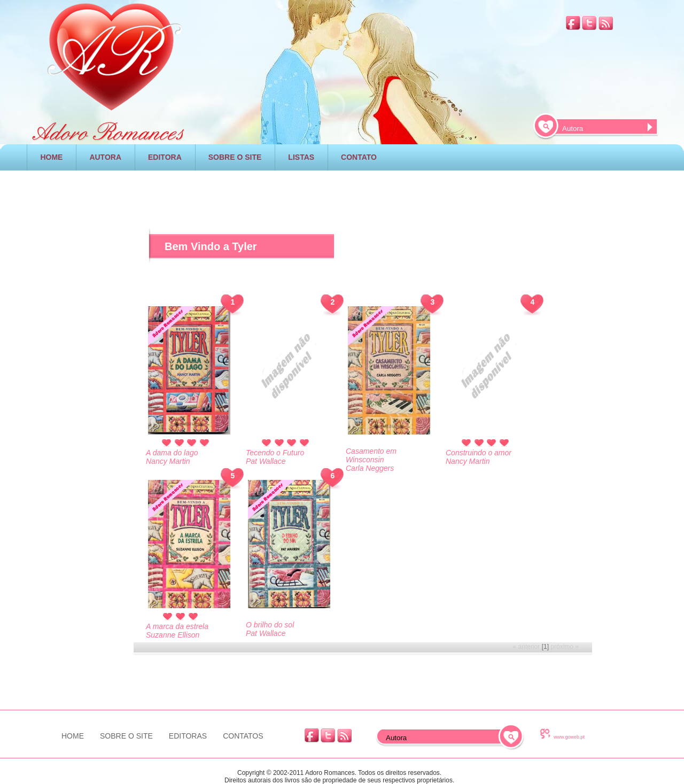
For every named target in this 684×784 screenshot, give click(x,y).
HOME (51, 157)
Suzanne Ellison (173, 635)
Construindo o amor (479, 453)
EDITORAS (188, 736)
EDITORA (165, 157)
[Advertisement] (74, 363)
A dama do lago (172, 453)
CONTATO (359, 157)
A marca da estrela (177, 626)
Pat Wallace (266, 633)
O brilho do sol (270, 625)
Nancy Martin (468, 461)
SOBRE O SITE (235, 157)
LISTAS (301, 157)
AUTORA (105, 157)
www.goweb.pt (569, 737)
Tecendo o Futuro (275, 453)
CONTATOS (243, 736)
